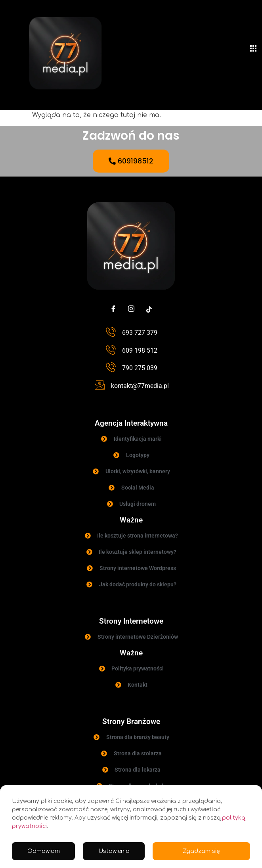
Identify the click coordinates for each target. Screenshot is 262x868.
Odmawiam (44, 851)
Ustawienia (114, 851)
